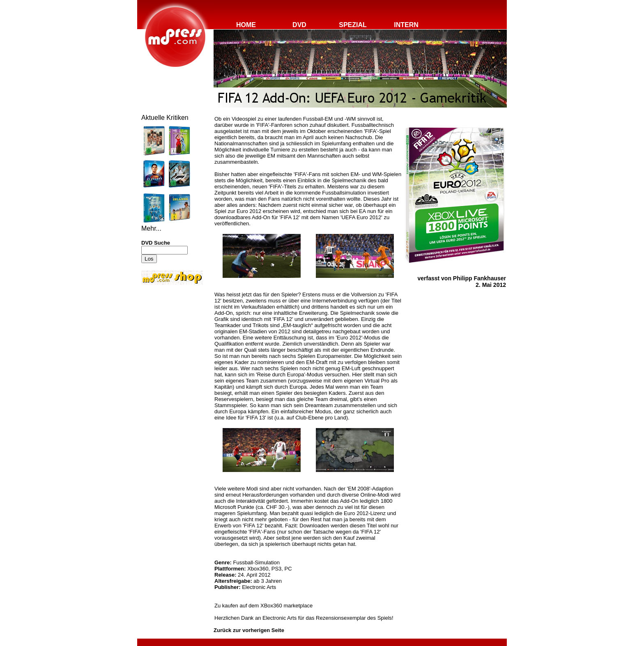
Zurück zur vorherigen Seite (249, 630)
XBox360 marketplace (286, 606)
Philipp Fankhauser (480, 278)
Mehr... (151, 228)
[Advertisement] (166, 341)
